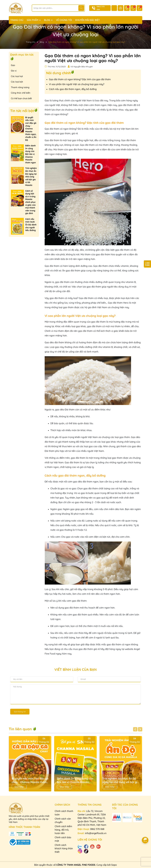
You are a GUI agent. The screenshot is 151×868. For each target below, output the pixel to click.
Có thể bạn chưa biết (21, 98)
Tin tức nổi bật (22, 111)
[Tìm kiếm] (81, 8)
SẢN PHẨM (33, 20)
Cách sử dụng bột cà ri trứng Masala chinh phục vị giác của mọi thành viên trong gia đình (30, 202)
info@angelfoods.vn (96, 833)
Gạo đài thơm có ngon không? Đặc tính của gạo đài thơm (80, 79)
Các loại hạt (17, 76)
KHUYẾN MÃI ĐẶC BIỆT (88, 20)
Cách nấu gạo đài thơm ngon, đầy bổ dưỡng (73, 89)
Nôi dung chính (58, 73)
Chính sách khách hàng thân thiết (64, 848)
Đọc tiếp (19, 787)
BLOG (47, 20)
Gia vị (14, 71)
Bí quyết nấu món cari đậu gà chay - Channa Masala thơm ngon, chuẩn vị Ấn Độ (31, 129)
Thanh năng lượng (20, 87)
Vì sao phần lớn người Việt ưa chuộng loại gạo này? (77, 84)
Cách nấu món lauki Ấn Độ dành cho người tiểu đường (31, 225)
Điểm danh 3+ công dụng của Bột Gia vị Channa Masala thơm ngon (31, 154)
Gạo (13, 65)
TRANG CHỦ (17, 20)
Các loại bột (17, 82)
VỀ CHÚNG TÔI (64, 20)
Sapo (114, 865)
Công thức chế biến (21, 93)
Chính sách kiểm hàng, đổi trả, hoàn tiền (63, 830)
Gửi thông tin (20, 712)
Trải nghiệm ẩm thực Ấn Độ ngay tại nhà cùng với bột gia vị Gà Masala (31, 177)
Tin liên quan (23, 729)
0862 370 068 (97, 829)
